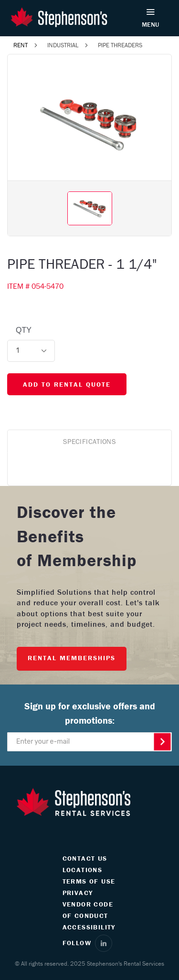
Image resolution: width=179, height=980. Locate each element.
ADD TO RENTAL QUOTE (67, 384)
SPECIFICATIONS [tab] (89, 441)
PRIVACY (78, 893)
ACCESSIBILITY (89, 927)
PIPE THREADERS (120, 45)
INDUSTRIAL (63, 45)
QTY (24, 330)
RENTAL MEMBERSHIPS (72, 658)
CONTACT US (85, 858)
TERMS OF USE (89, 881)
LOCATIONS (83, 870)
